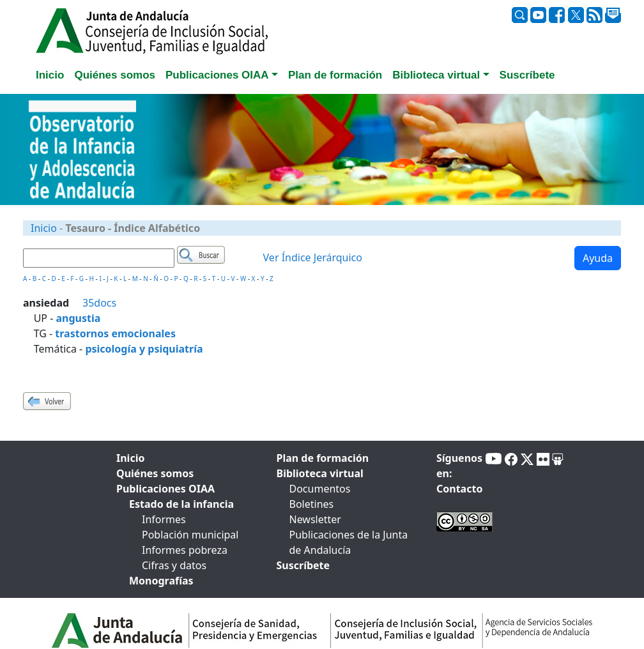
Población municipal (190, 535)
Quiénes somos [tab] (115, 75)
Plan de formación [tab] (335, 75)
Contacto (459, 489)
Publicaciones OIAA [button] (217, 75)
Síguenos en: (459, 466)
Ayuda (598, 258)
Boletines (312, 504)
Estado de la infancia (181, 504)
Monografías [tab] (161, 581)
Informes (164, 519)
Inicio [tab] (50, 75)
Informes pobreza (185, 550)
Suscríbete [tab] (527, 75)
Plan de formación (323, 458)
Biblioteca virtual (320, 473)
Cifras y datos (174, 565)
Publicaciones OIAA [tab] (165, 489)
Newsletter (315, 519)
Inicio (44, 228)
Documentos (320, 489)
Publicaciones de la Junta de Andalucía (349, 542)
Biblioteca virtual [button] (436, 75)
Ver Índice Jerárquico (313, 258)
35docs (99, 303)
